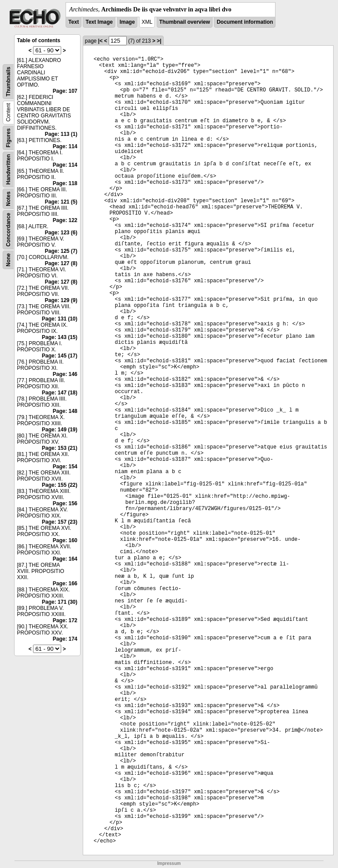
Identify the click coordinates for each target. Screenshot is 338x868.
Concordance (8, 230)
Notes (8, 199)
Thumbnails (8, 82)
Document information (245, 22)
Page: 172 (65, 620)
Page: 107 (65, 91)
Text (73, 22)
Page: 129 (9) (61, 300)
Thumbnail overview (185, 22)
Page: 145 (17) (60, 356)
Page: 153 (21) (60, 448)
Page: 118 (65, 183)
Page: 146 (65, 374)
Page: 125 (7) (61, 251)
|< (100, 41)
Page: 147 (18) (60, 393)
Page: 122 (65, 220)
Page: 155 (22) (60, 485)
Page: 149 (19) (60, 430)
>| (159, 41)
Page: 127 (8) (61, 263)
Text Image (99, 22)
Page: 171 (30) (60, 602)
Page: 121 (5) (61, 202)
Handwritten (8, 170)
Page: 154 (65, 467)
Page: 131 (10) (60, 319)
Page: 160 (65, 540)
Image (127, 22)
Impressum (169, 863)
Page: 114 (65, 146)
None (8, 260)
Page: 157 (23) (60, 522)
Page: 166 (65, 584)
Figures (8, 138)
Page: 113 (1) (61, 134)
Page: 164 (65, 559)
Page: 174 (65, 639)
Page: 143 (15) (60, 337)
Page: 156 (65, 503)
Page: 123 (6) (61, 233)
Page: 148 (65, 411)
